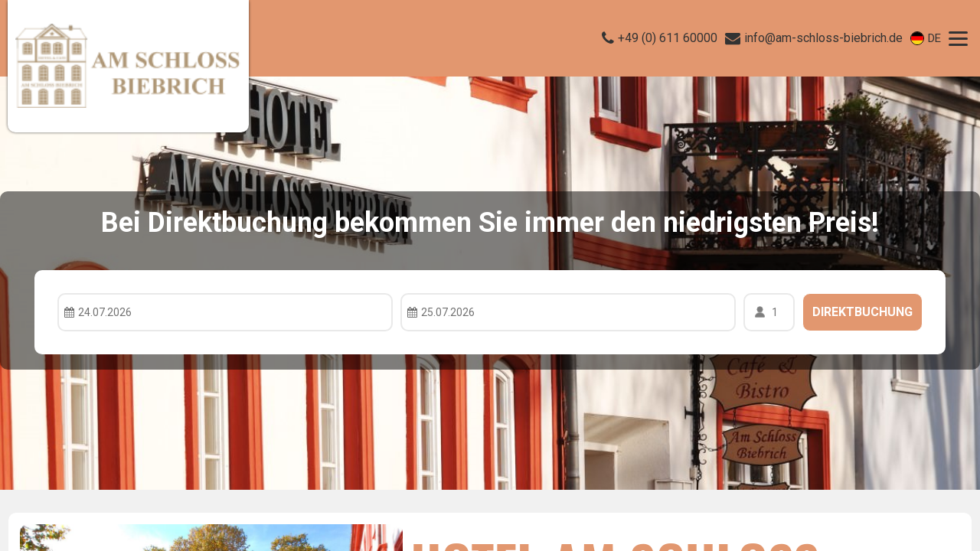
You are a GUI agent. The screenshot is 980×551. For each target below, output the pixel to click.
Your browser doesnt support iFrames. (490, 275)
